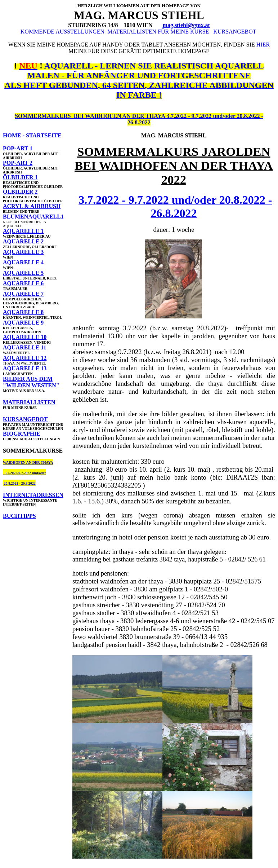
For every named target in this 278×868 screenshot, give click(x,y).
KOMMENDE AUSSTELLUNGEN (62, 32)
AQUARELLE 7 (23, 294)
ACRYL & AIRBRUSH (32, 206)
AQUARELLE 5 (23, 273)
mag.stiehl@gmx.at (186, 25)
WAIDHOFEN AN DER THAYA (28, 462)
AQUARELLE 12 (25, 358)
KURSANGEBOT (235, 32)
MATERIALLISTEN (29, 402)
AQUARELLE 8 (23, 312)
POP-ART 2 (18, 163)
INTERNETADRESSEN (33, 495)
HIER (262, 45)
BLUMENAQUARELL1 (33, 217)
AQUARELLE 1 (23, 231)
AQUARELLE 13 (25, 368)
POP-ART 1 (18, 148)
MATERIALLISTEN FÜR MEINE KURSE (158, 32)
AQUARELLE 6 (23, 283)
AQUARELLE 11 (24, 347)
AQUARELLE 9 (23, 323)
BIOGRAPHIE (22, 434)
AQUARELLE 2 (23, 241)
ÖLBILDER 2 (20, 192)
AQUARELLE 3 (23, 252)
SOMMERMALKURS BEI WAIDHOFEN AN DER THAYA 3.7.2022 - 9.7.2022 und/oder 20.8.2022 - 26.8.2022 (139, 119)
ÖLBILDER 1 (20, 177)
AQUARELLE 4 (23, 262)
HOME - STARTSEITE (32, 135)
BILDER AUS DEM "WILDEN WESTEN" (31, 382)
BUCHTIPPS (19, 516)
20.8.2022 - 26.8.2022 (19, 483)
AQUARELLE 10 (25, 337)
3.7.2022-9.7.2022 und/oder (24, 473)
